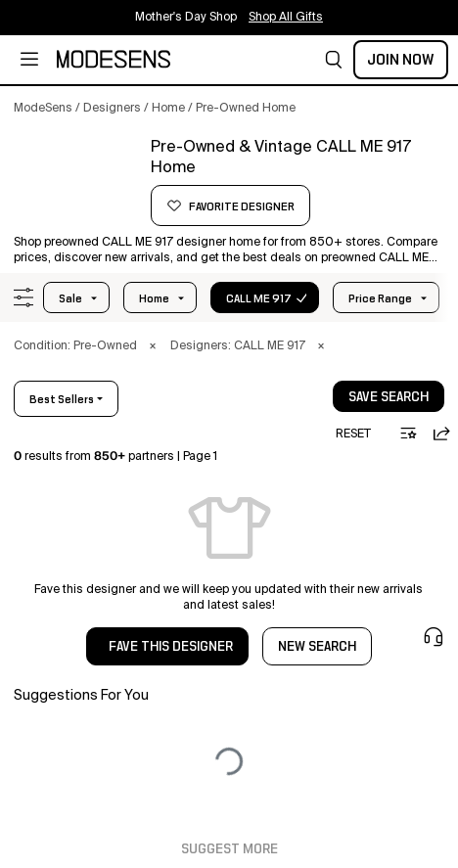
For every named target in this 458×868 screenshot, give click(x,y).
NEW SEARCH (317, 647)
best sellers (62, 399)
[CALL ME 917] (75, 183)
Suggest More (229, 849)
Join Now (401, 60)
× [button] (153, 346)
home (154, 298)
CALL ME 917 (259, 298)
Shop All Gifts (286, 18)
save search (389, 397)
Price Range (380, 298)
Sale (70, 298)
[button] (334, 60)
